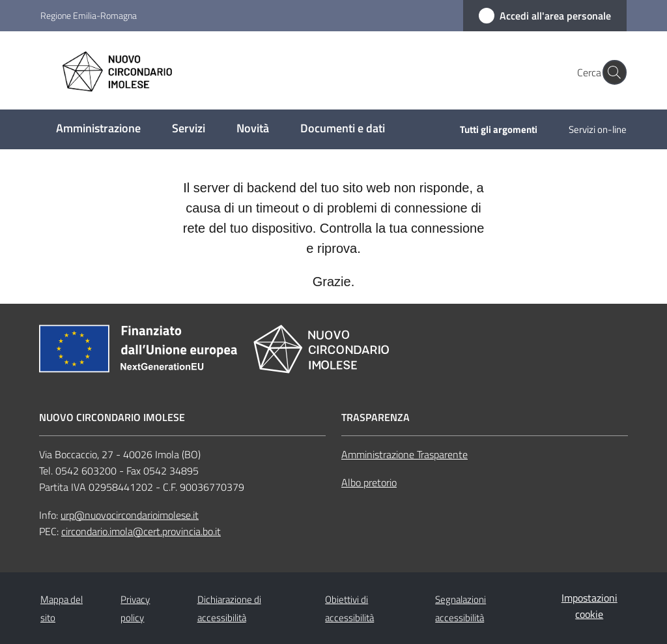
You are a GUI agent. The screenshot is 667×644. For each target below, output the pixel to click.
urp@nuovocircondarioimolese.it (130, 515)
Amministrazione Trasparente (404, 454)
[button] (611, 72)
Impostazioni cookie (589, 606)
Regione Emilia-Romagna (89, 15)
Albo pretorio (369, 482)
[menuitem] (98, 129)
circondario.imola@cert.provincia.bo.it (141, 531)
